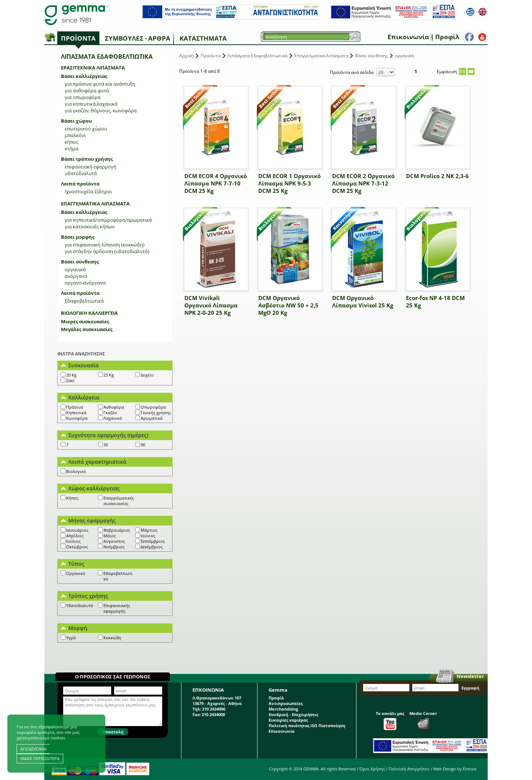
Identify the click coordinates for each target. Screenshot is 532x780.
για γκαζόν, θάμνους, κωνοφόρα (101, 110)
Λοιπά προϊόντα (80, 184)
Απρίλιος (75, 536)
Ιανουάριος (77, 530)
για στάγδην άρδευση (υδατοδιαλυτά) (107, 251)
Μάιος (110, 536)
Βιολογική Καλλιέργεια (89, 313)
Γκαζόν (110, 413)
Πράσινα (75, 407)
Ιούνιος (148, 536)
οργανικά (75, 269)
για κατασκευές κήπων (90, 226)
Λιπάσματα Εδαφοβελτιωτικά (258, 56)
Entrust (470, 769)
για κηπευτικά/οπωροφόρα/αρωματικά (108, 220)
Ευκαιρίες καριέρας (288, 720)
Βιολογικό (76, 471)
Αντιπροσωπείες (286, 703)
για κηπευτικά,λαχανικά (91, 104)
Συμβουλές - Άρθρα (138, 38)
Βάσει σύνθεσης (80, 262)
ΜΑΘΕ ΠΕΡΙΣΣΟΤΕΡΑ (40, 758)
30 (106, 445)
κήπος (71, 142)
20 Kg (71, 375)
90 (143, 445)
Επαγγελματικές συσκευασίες (119, 501)
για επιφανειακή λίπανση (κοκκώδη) (105, 245)
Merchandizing (283, 709)
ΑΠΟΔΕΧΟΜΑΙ (33, 749)
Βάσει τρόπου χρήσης (87, 159)
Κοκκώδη (112, 638)
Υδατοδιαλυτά (80, 605)
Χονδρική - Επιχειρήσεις (293, 714)
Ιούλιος (73, 541)
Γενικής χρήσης (156, 413)
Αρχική (186, 56)
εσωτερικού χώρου (86, 129)
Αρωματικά (152, 418)
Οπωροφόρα (153, 407)
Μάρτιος (149, 530)
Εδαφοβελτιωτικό (118, 576)
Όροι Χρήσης (372, 769)
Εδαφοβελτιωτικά (84, 301)
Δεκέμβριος (152, 547)
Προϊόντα (78, 38)
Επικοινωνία (408, 37)
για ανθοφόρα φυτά (87, 91)
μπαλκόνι (75, 135)
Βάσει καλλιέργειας (84, 76)
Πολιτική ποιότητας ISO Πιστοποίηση (307, 725)
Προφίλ (447, 37)
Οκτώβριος (77, 547)
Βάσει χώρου (76, 121)
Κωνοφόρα (77, 418)
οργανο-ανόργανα (85, 283)
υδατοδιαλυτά (81, 173)
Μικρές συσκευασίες (85, 321)
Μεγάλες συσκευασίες (87, 329)
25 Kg (109, 375)
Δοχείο (147, 375)
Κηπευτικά (76, 413)
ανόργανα (76, 276)
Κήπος (72, 498)
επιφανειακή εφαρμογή (91, 167)
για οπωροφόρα (83, 97)
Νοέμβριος (114, 547)
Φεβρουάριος (117, 530)
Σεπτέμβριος (153, 541)
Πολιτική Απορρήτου (409, 769)
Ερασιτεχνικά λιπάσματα (93, 68)
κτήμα (71, 149)
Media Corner (423, 721)
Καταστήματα (203, 38)
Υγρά (71, 638)
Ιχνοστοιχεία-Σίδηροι (88, 191)
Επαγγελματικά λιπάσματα (95, 204)
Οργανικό (76, 573)
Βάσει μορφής (78, 237)
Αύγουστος (114, 541)
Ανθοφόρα (114, 407)
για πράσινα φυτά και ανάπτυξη (100, 84)
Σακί (70, 380)
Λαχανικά (113, 418)
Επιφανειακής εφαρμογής (117, 608)
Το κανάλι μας (390, 720)
